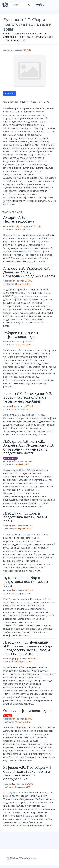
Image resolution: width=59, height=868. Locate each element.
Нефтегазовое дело (16, 40)
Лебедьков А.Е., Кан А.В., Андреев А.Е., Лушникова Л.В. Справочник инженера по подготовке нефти (29, 447)
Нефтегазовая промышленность (36, 37)
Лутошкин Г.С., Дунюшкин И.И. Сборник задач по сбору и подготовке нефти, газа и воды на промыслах (28, 648)
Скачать (9, 93)
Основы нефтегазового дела (27, 711)
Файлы (40, 5)
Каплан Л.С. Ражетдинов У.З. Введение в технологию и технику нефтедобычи (28, 397)
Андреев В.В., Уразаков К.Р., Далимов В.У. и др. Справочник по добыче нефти (29, 272)
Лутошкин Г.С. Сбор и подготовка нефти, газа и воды (25, 517)
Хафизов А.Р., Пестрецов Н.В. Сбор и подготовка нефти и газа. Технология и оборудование (28, 773)
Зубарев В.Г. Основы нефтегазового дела (21, 335)
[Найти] (29, 5)
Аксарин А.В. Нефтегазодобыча (19, 219)
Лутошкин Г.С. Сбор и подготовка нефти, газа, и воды (26, 581)
